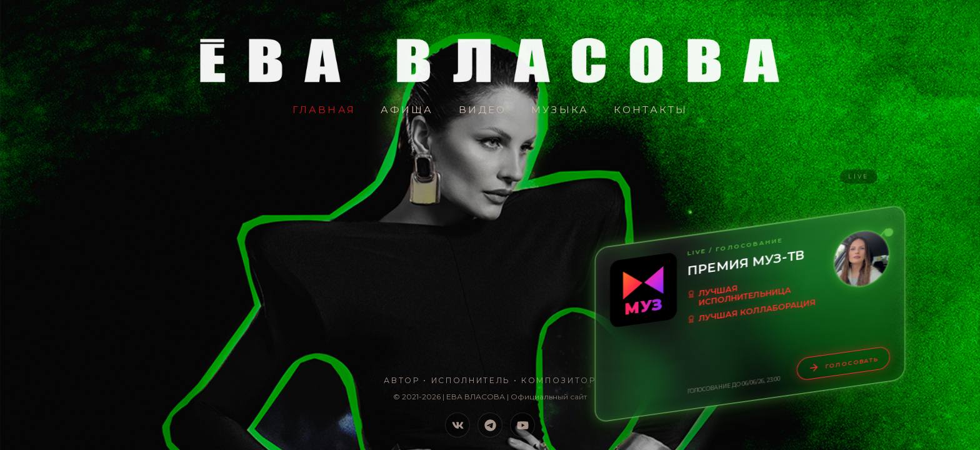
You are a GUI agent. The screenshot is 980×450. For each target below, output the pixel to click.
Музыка (560, 110)
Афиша (407, 110)
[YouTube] (522, 425)
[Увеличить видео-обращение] (862, 259)
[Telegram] (490, 425)
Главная (324, 110)
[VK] (457, 425)
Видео (483, 110)
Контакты (651, 110)
